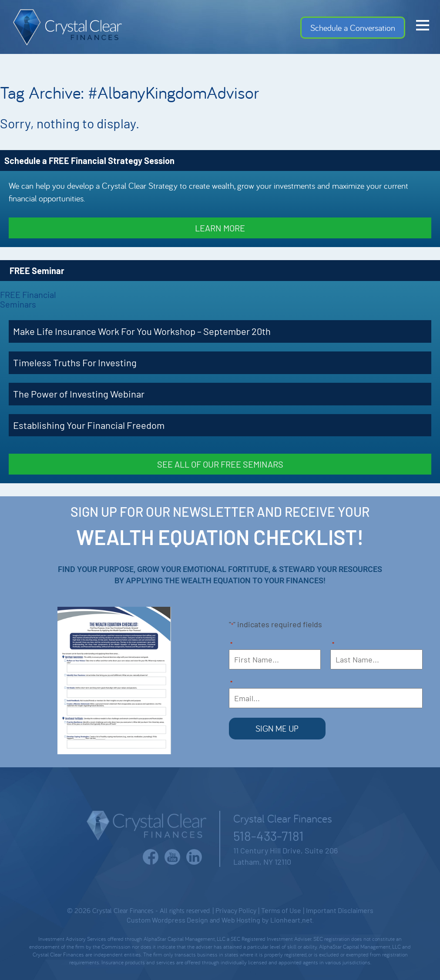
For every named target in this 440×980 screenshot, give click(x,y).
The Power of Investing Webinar (79, 394)
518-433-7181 (269, 835)
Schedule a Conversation (353, 28)
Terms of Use (281, 909)
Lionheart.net (291, 919)
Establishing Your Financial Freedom (89, 425)
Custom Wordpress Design (167, 919)
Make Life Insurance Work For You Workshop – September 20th (142, 331)
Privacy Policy (236, 909)
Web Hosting (241, 919)
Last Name (334, 645)
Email (231, 684)
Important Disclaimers (340, 909)
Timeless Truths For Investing (75, 362)
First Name (231, 645)
